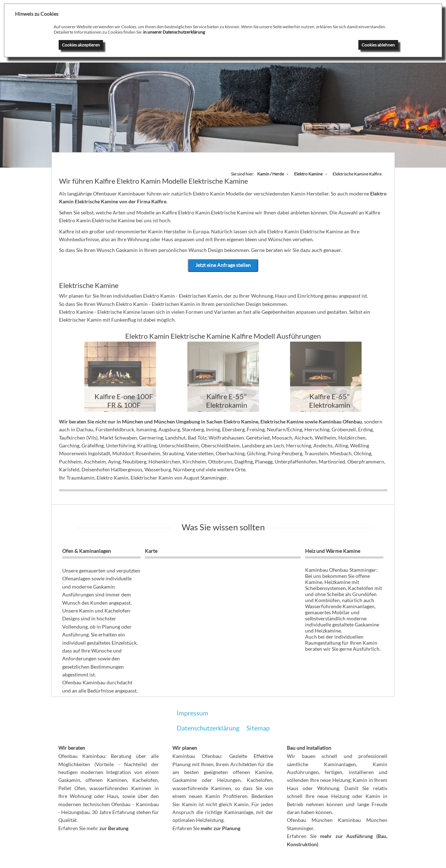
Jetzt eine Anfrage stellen (223, 265)
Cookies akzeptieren (81, 45)
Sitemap (258, 728)
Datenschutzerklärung (208, 728)
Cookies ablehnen (378, 45)
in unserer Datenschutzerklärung (174, 32)
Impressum (192, 713)
